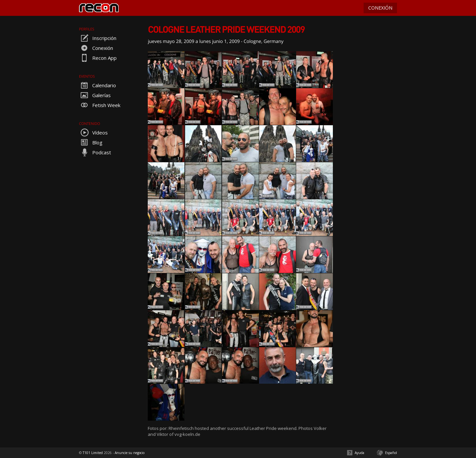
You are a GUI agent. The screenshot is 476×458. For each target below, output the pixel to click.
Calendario (98, 85)
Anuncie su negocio (130, 453)
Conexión (96, 48)
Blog (91, 142)
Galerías (95, 95)
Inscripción (98, 38)
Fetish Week (100, 105)
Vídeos (93, 133)
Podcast (95, 152)
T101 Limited (93, 453)
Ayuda (359, 453)
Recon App (98, 58)
